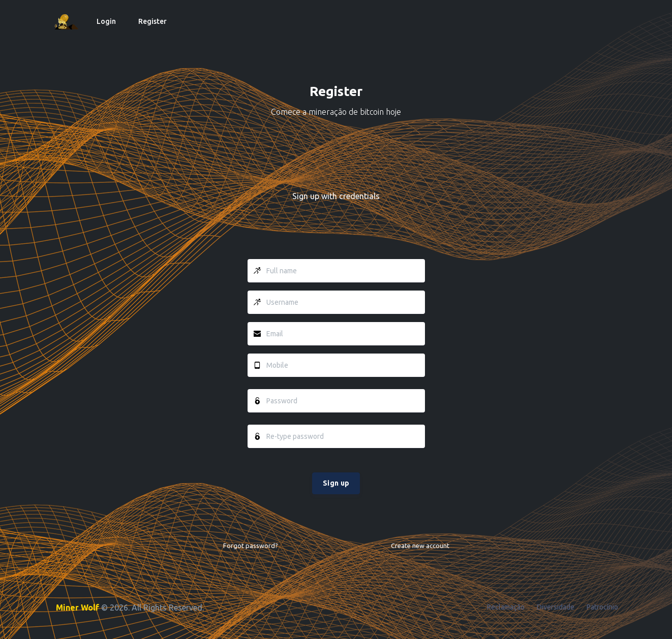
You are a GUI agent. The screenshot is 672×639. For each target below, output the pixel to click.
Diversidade (556, 607)
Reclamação (506, 607)
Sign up (336, 483)
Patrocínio (602, 607)
